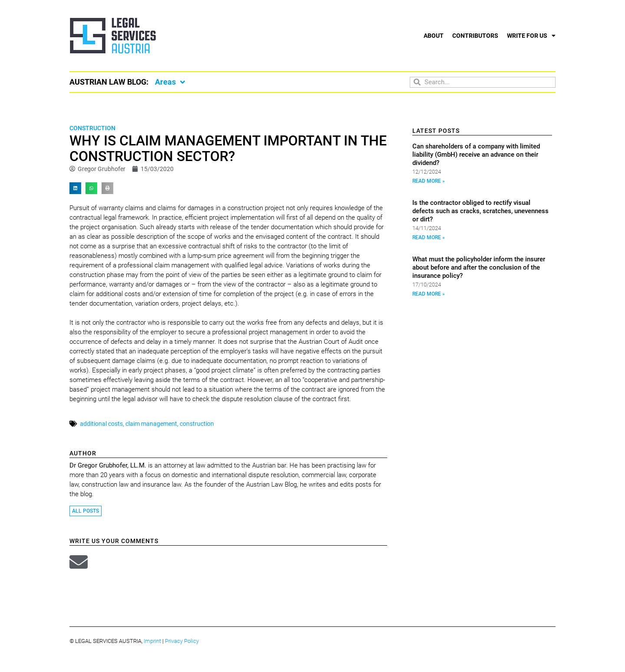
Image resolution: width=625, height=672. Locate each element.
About (434, 36)
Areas (170, 82)
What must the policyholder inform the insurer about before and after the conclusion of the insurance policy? (479, 267)
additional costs (101, 424)
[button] (75, 188)
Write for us (531, 36)
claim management (151, 424)
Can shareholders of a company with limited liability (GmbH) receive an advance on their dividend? (476, 155)
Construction (92, 128)
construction (197, 424)
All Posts (86, 511)
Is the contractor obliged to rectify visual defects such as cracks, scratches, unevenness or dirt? (480, 211)
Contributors (475, 36)
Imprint (152, 641)
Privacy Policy (182, 641)
